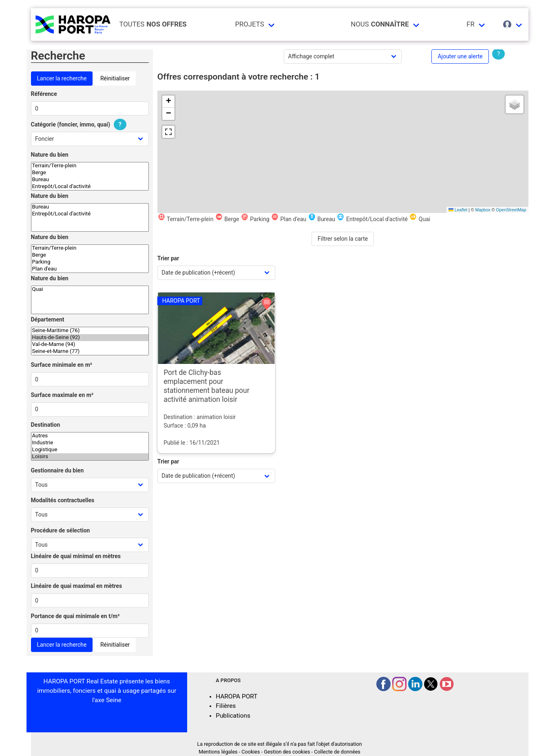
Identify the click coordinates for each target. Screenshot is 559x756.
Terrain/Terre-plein (90, 166)
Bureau (90, 180)
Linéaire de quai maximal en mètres (77, 586)
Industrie (90, 443)
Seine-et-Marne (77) (90, 351)
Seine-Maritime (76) (90, 331)
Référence (44, 94)
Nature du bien (50, 155)
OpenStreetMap (511, 210)
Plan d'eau (90, 269)
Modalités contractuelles (63, 500)
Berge (90, 173)
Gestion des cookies (287, 752)
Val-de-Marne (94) (90, 345)
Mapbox (483, 210)
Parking (90, 262)
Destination (46, 425)
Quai (90, 289)
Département (48, 319)
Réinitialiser (115, 78)
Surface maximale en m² (62, 395)
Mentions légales (218, 752)
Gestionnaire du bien (57, 470)
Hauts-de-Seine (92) (90, 338)
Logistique (90, 450)
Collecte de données (337, 752)
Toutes (153, 24)
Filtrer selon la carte (343, 239)
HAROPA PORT (236, 696)
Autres (90, 436)
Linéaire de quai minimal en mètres (76, 556)
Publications (233, 716)
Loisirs (90, 457)
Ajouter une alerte (460, 56)
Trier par (168, 258)
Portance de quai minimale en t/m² (75, 616)
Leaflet (458, 210)
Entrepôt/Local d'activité (90, 187)
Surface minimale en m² (62, 365)
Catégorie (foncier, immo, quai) (80, 124)
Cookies (251, 752)
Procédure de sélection (61, 530)
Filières (226, 706)
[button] (168, 102)
